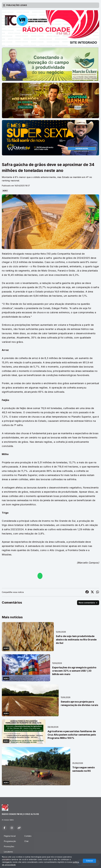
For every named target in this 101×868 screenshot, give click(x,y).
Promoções (9, 846)
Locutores (8, 852)
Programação (10, 841)
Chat (26, 841)
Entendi (89, 861)
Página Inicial (10, 836)
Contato (28, 836)
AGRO (5, 191)
